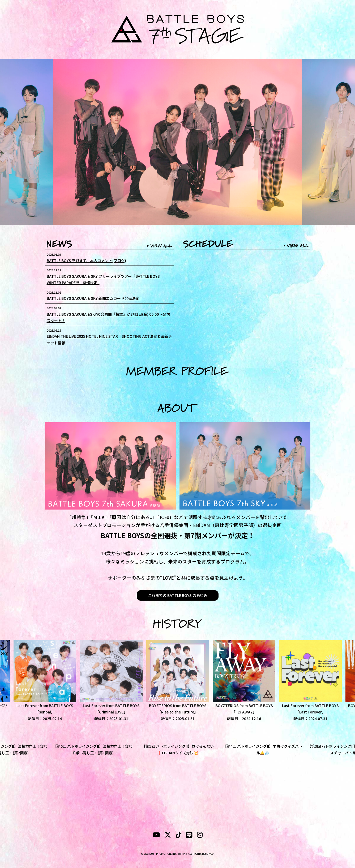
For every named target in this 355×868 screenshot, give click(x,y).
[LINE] (189, 836)
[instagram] (200, 836)
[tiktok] (179, 836)
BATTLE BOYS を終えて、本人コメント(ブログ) (86, 260)
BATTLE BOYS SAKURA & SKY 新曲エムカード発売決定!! (94, 298)
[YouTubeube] (156, 836)
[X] (168, 836)
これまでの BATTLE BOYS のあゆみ (178, 595)
